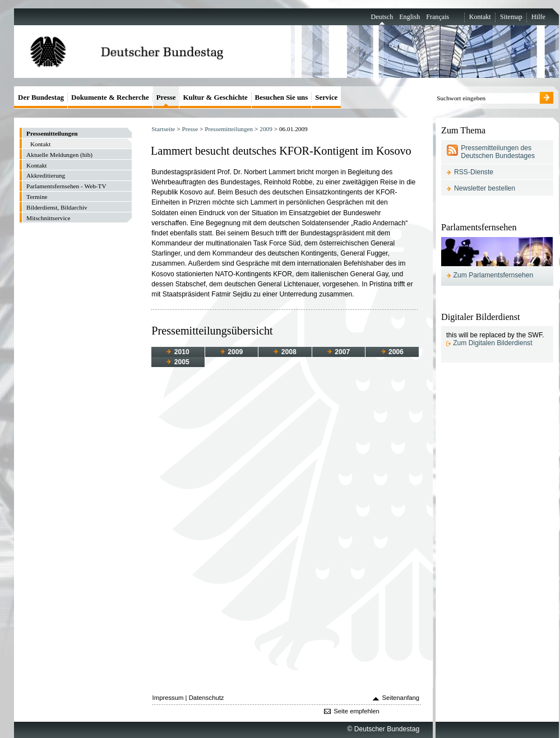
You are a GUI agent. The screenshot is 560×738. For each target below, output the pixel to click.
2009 (266, 129)
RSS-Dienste (474, 172)
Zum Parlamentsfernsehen (494, 275)
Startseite (163, 129)
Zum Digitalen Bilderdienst (492, 343)
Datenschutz (207, 698)
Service (326, 97)
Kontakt (480, 17)
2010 (178, 352)
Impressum (168, 698)
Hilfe (538, 17)
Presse (190, 129)
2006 (392, 352)
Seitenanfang (401, 698)
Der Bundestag (41, 97)
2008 (285, 352)
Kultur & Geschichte (215, 97)
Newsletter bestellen (485, 188)
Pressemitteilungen (229, 129)
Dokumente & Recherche (110, 97)
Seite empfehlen (357, 711)
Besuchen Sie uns (282, 97)
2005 (178, 362)
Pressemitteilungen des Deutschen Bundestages (498, 152)
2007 (339, 352)
